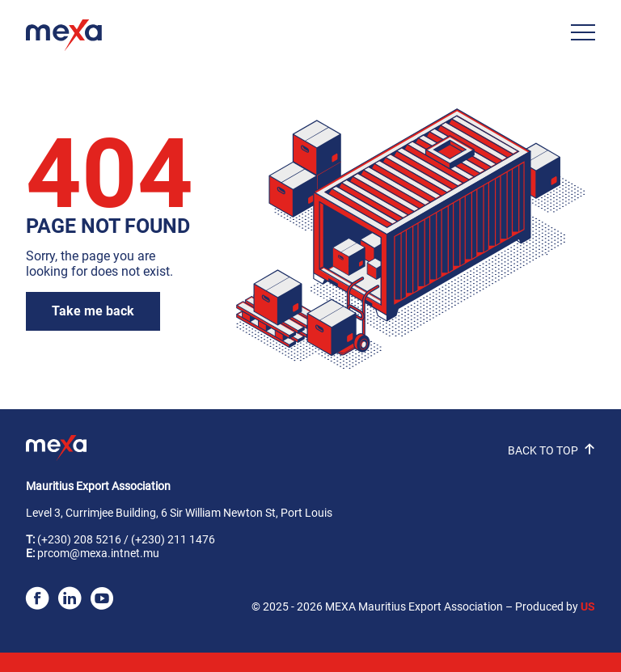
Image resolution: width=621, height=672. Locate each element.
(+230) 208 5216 (79, 540)
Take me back (93, 311)
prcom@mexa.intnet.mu (98, 554)
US (588, 607)
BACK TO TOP (551, 451)
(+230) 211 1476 (173, 540)
